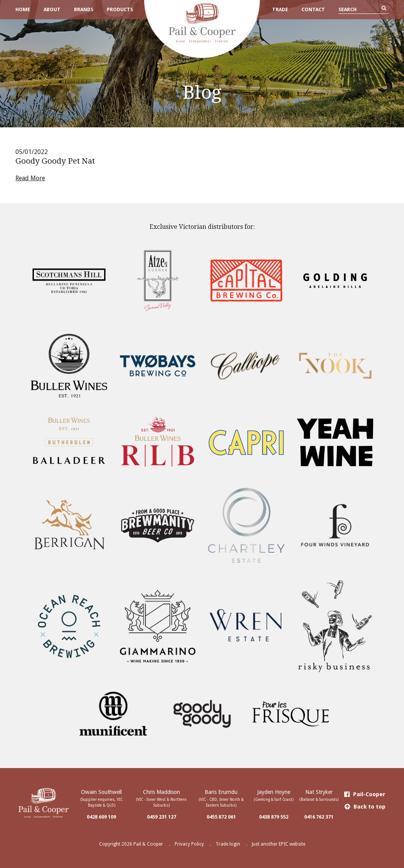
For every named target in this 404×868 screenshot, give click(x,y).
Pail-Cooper (365, 794)
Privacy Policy (189, 844)
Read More (30, 178)
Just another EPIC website (279, 844)
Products (120, 9)
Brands (84, 9)
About (52, 9)
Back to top (365, 807)
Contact (313, 9)
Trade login (228, 844)
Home (23, 9)
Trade (280, 9)
